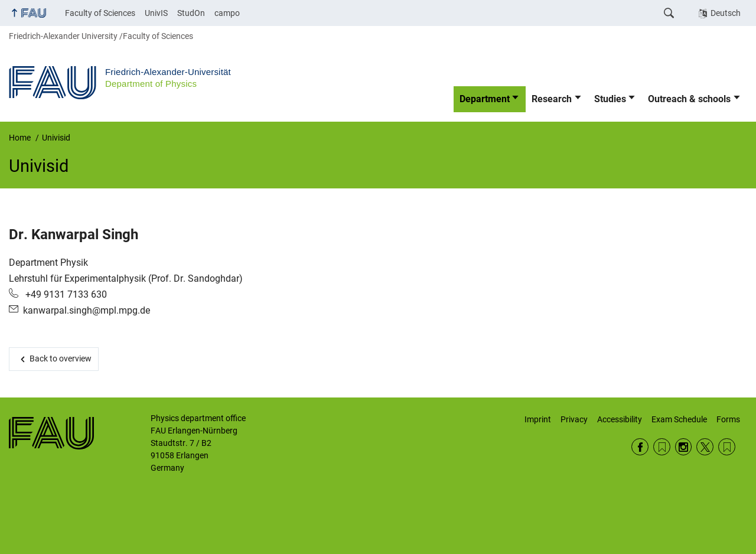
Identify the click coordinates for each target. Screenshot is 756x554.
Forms (728, 419)
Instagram (684, 447)
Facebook (640, 447)
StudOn (191, 13)
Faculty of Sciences (100, 13)
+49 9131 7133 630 (65, 294)
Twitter (705, 447)
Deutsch (726, 13)
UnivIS (156, 13)
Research (552, 99)
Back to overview (61, 359)
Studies (610, 99)
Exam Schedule (679, 419)
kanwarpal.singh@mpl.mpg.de (87, 310)
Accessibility (620, 419)
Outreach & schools (689, 99)
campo (227, 13)
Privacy (574, 419)
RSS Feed (662, 447)
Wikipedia (727, 447)
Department (485, 99)
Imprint (538, 419)
